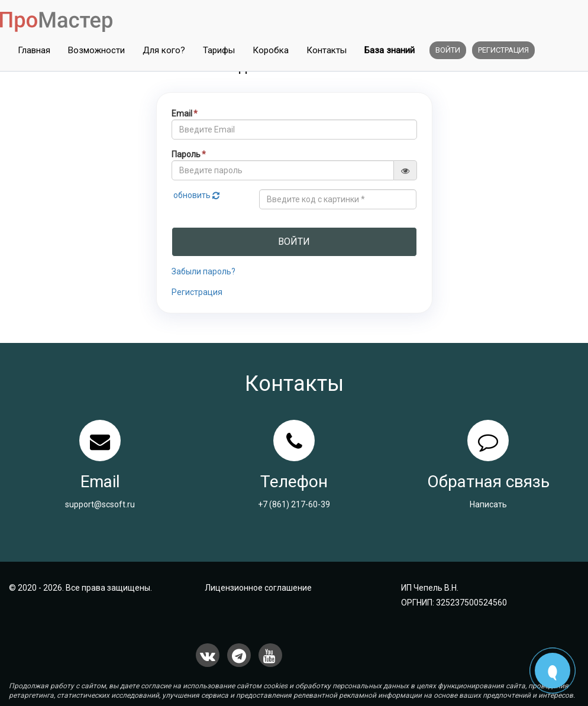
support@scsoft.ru (100, 504)
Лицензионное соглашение (258, 588)
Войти (448, 50)
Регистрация (503, 50)
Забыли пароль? (203, 271)
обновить (197, 195)
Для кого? (164, 50)
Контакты (327, 50)
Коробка (271, 50)
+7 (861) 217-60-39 (294, 504)
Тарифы (219, 50)
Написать (488, 504)
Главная (34, 50)
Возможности (96, 50)
